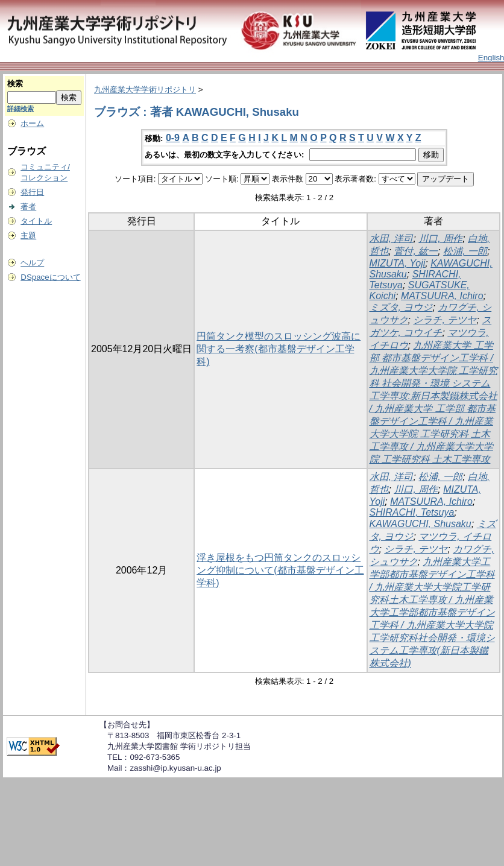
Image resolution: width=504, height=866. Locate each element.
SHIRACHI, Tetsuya (412, 512)
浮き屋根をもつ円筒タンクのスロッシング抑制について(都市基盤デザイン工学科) (280, 570)
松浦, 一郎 (465, 251)
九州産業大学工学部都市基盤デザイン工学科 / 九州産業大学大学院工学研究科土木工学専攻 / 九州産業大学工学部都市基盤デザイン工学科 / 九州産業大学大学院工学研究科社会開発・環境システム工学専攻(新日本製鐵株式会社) (432, 612)
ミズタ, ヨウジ (401, 307)
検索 (15, 84)
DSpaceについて (50, 277)
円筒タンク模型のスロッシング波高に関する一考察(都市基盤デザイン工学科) (279, 349)
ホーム (32, 123)
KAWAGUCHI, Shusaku (421, 524)
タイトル (36, 221)
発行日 (32, 192)
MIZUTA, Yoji (398, 263)
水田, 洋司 (392, 239)
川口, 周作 (440, 239)
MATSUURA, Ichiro (442, 296)
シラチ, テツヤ (445, 320)
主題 (28, 235)
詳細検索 (20, 109)
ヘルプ (32, 263)
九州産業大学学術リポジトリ (145, 90)
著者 (28, 207)
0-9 (173, 138)
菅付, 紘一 (416, 251)
